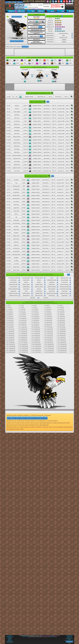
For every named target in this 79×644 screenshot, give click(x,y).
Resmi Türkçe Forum (69, 638)
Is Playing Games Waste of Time (10, 8)
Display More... (25, 47)
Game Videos (69, 638)
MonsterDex (10, 638)
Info (19, 2)
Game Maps (10, 638)
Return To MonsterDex (17, 17)
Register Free (69, 637)
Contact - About (45, 636)
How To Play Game (10, 641)
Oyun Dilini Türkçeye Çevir (10, 5)
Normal (40, 27)
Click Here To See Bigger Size (17, 41)
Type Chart (10, 640)
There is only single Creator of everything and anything (27, 418)
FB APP (52, 637)
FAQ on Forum (10, 642)
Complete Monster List (10, 637)
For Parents (10, 636)
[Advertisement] (40, 6)
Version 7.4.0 (69, 4)
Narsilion (64, 40)
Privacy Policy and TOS (46, 637)
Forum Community (69, 636)
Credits (55, 637)
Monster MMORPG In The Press (54, 636)
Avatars (10, 639)
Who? (41, 36)
